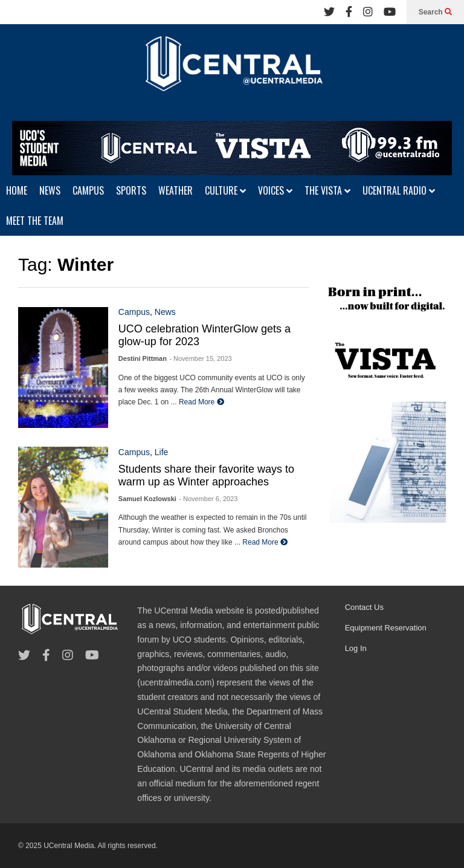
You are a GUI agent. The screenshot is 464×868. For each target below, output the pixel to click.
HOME (17, 190)
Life (162, 452)
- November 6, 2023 (208, 499)
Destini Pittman (143, 358)
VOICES (275, 190)
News (165, 312)
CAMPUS (88, 190)
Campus (134, 312)
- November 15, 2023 (200, 358)
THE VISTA (327, 190)
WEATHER (176, 190)
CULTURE (225, 190)
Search (435, 12)
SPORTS (131, 190)
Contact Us (364, 607)
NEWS (50, 190)
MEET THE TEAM (35, 221)
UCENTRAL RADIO (399, 190)
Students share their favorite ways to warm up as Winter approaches (206, 475)
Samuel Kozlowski (147, 499)
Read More (201, 402)
